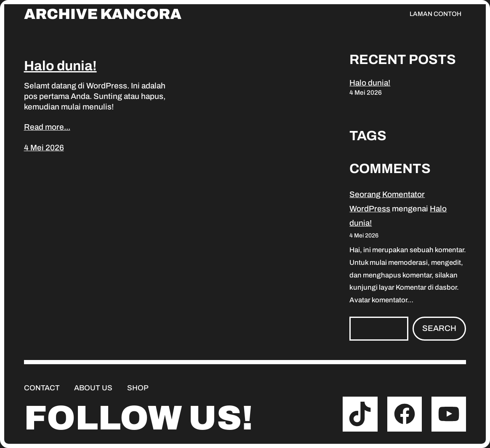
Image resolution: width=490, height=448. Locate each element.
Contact (42, 388)
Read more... (47, 127)
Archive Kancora (103, 14)
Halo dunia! (60, 66)
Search (439, 328)
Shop (138, 388)
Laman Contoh (435, 14)
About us (93, 388)
